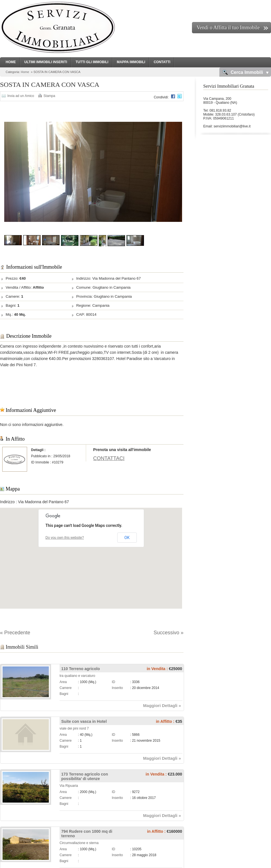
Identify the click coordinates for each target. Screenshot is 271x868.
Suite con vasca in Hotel (84, 721)
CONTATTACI (109, 458)
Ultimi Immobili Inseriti (46, 62)
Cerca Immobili (247, 72)
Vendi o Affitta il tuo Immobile (228, 28)
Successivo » (169, 633)
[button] (91, 553)
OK (127, 538)
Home (11, 62)
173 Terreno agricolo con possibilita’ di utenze (85, 776)
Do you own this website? (65, 538)
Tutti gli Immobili (92, 62)
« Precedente (15, 633)
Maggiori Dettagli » (162, 705)
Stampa (49, 96)
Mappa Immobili (131, 62)
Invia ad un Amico (21, 96)
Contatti (162, 62)
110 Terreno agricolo (81, 669)
